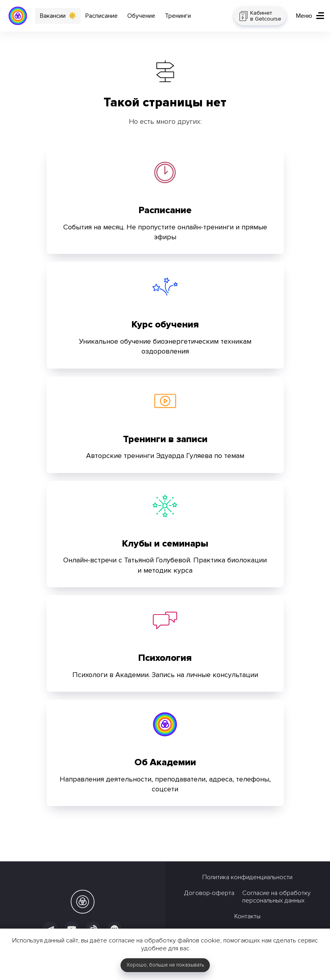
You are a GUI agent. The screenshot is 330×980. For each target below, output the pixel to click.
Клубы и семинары (165, 544)
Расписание (165, 210)
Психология (165, 658)
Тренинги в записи (165, 439)
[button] (310, 16)
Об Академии (165, 762)
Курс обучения (165, 324)
